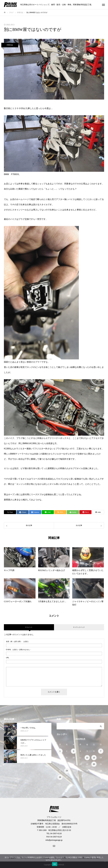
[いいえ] (105, 861)
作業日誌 (10, 45)
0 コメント (29, 627)
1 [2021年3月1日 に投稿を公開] (60, 751)
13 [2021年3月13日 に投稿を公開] (94, 758)
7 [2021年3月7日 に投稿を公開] (101, 751)
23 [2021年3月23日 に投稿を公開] (67, 771)
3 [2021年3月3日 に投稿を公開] (74, 751)
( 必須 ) (17, 642)
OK (55, 864)
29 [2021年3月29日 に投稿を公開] (60, 777)
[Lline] (48, 512)
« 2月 (59, 784)
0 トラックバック (79, 627)
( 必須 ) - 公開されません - (18, 650)
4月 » (102, 784)
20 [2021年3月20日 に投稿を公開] (94, 764)
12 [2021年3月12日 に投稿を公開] (87, 758)
